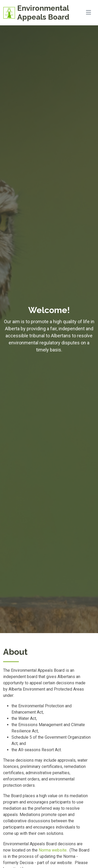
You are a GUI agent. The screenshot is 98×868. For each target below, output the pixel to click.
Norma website (53, 850)
